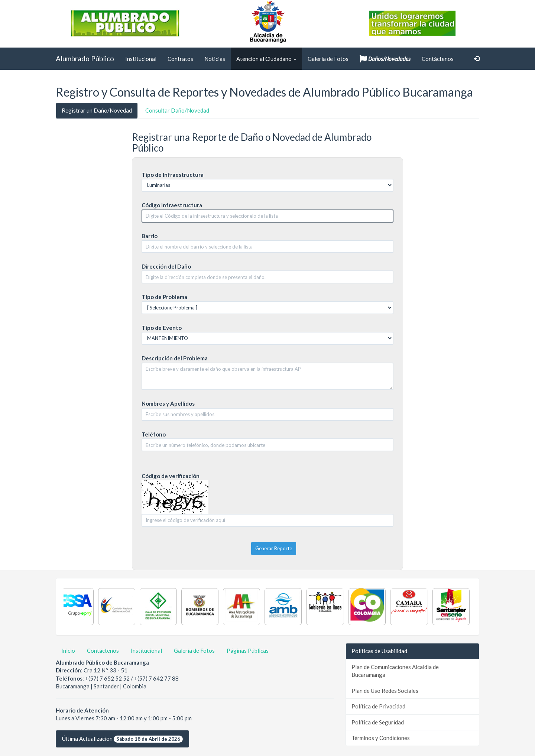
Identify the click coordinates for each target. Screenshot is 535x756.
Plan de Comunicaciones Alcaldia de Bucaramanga (395, 671)
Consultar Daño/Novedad (177, 110)
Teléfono (154, 434)
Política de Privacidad (378, 706)
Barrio (150, 236)
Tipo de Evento (162, 328)
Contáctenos (438, 59)
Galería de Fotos (328, 59)
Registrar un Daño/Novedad (97, 110)
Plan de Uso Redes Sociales (385, 691)
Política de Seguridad (378, 722)
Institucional (141, 59)
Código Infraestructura (172, 205)
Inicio (68, 650)
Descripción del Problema (175, 358)
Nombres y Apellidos (168, 403)
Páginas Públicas (248, 650)
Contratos (180, 59)
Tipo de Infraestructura (173, 175)
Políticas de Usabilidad (379, 651)
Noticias (215, 59)
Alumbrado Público (85, 59)
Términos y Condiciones (381, 738)
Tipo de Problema (164, 297)
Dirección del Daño (166, 266)
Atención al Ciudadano (266, 59)
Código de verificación (171, 476)
